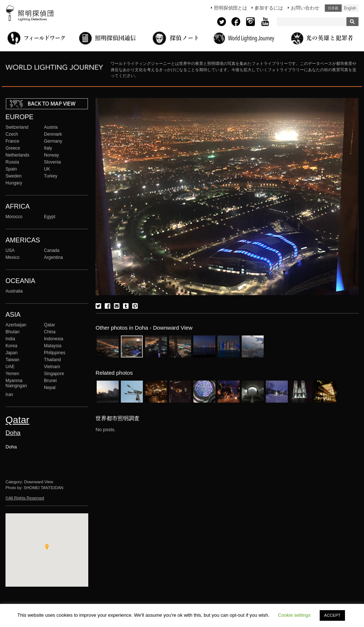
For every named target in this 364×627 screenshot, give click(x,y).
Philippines (55, 353)
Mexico (12, 257)
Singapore (54, 374)
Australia (14, 291)
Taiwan (12, 360)
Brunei (50, 381)
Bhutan (12, 332)
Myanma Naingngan (16, 383)
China (50, 332)
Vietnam (52, 367)
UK (47, 169)
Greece (13, 148)
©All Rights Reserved (25, 498)
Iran (9, 395)
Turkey (51, 176)
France (12, 141)
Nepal (50, 388)
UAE (10, 367)
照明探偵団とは (231, 8)
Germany (53, 141)
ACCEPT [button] (332, 615)
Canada (52, 250)
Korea (11, 346)
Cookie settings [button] (294, 615)
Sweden (14, 176)
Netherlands (17, 155)
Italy (48, 148)
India (10, 339)
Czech (12, 134)
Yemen (12, 374)
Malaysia (53, 346)
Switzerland (17, 127)
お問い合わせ (305, 8)
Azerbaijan (16, 325)
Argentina (53, 257)
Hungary (14, 183)
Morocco (14, 217)
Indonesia (53, 339)
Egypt (50, 217)
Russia (12, 162)
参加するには (269, 8)
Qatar (49, 325)
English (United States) (350, 8)
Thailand (52, 360)
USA (10, 250)
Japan (12, 353)
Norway (51, 155)
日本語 (333, 8)
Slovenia (52, 162)
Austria (51, 127)
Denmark (53, 134)
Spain (11, 169)
